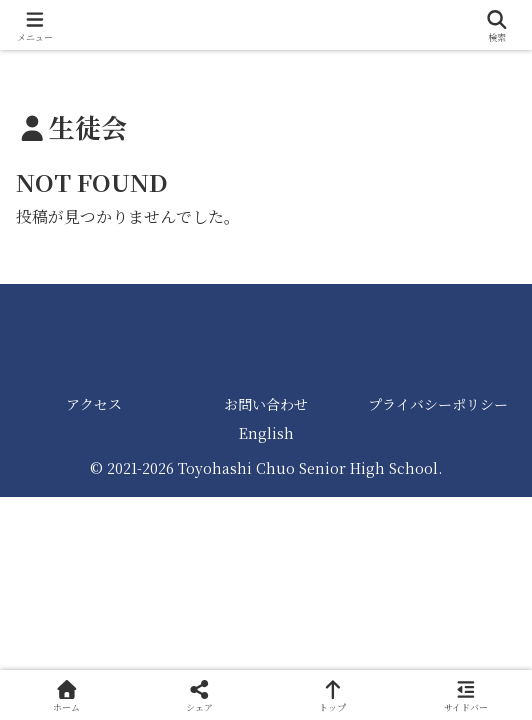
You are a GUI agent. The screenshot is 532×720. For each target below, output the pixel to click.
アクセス (94, 404)
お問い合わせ (266, 404)
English (266, 433)
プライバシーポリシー (438, 404)
